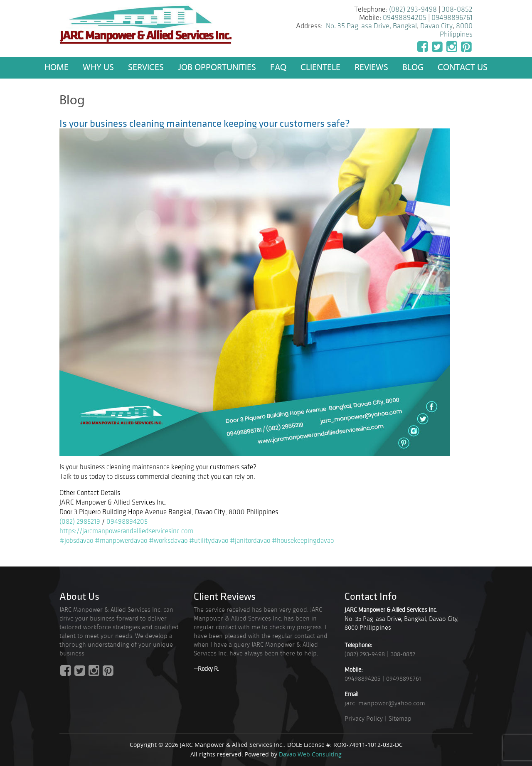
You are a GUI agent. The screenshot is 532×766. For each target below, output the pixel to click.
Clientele (320, 68)
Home (57, 68)
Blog (413, 68)
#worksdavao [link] (168, 541)
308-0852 (457, 9)
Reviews (371, 68)
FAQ (278, 68)
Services (146, 68)
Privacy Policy (364, 719)
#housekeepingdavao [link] (303, 541)
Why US (98, 68)
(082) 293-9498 (413, 9)
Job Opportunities (217, 68)
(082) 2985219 (80, 522)
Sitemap (400, 719)
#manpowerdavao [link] (121, 541)
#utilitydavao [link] (209, 541)
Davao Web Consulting (310, 754)
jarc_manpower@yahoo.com (385, 703)
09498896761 (452, 18)
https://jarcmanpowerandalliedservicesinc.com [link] (126, 531)
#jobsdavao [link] (76, 541)
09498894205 (405, 18)
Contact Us (463, 68)
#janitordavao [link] (250, 541)
